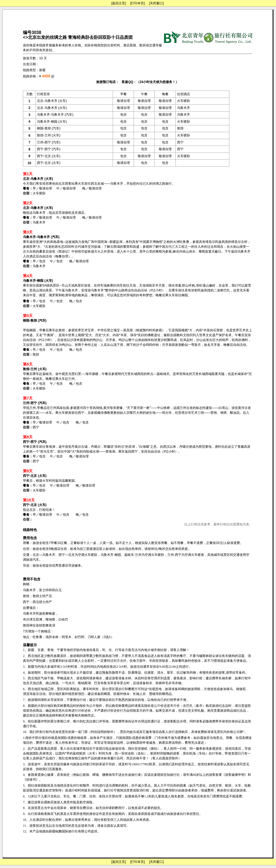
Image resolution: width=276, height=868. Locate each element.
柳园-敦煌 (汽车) (49, 128)
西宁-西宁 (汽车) (49, 149)
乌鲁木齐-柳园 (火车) (52, 122)
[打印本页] (138, 3)
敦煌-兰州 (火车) (49, 135)
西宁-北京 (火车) (49, 156)
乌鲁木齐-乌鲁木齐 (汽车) (55, 115)
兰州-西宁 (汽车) (49, 142)
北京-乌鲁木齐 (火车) (52, 101)
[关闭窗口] (156, 3)
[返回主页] (119, 3)
